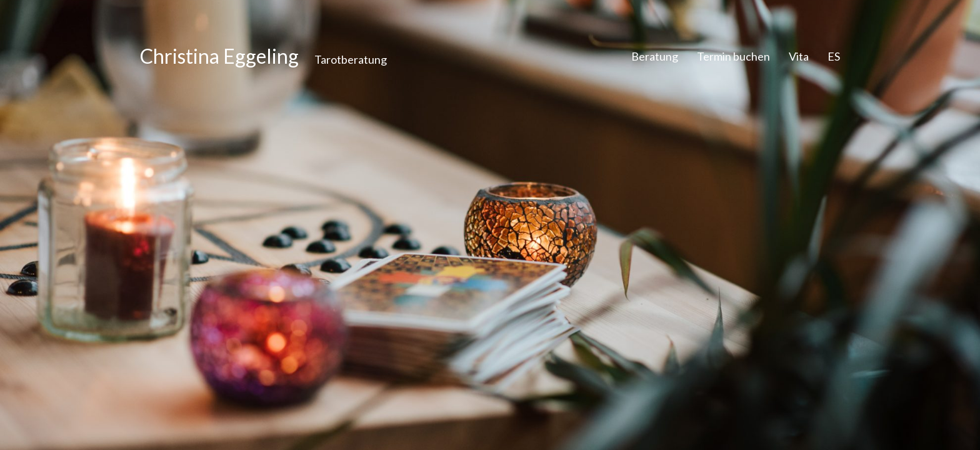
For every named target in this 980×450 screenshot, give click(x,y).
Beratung (655, 56)
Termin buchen (733, 56)
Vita (799, 56)
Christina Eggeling (219, 56)
